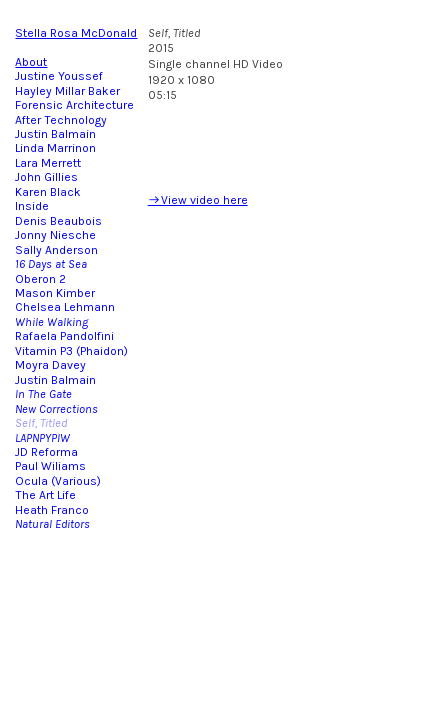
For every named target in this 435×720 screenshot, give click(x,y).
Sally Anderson (56, 250)
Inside (33, 206)
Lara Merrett (48, 163)
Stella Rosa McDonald (76, 33)
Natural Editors (52, 524)
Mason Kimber (55, 293)
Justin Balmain (55, 134)
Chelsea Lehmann (65, 307)
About (31, 62)
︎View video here (198, 200)
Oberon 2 (40, 279)
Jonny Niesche (55, 235)
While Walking (51, 322)
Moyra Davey (50, 365)
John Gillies (46, 177)
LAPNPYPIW (42, 438)
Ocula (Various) (58, 481)
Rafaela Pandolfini (64, 336)
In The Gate (43, 394)
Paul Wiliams (50, 466)
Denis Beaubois (58, 221)
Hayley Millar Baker (67, 91)
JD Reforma (46, 452)
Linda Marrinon (55, 148)
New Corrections (56, 409)
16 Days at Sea (51, 264)
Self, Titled (41, 423)
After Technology (61, 120)
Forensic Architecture (74, 105)
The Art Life (45, 495)
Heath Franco (52, 510)
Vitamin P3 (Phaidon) (71, 351)
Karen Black (48, 192)
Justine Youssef (59, 76)
